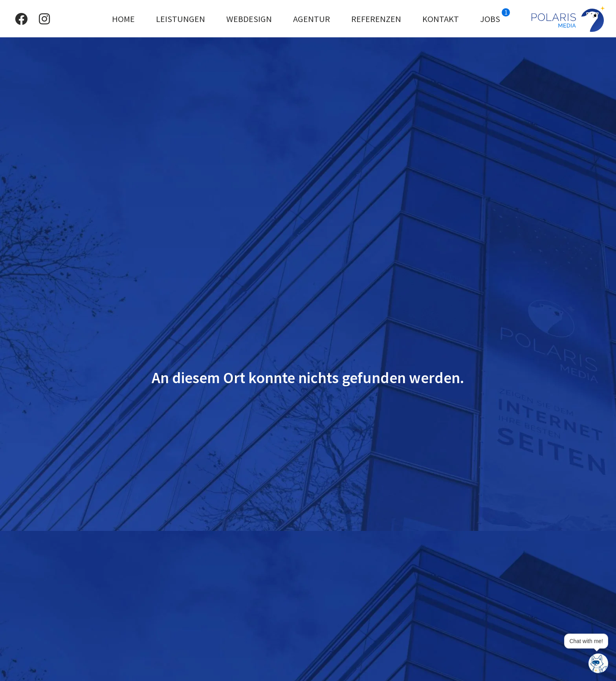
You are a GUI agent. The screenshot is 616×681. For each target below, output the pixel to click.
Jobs (495, 16)
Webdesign (249, 19)
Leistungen (181, 19)
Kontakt (441, 19)
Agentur (312, 19)
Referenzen (376, 19)
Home (123, 19)
